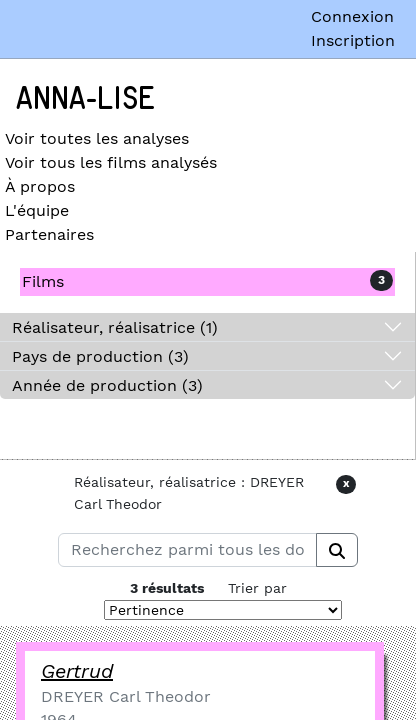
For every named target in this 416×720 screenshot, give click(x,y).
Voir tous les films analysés (111, 162)
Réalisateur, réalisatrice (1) (115, 327)
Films (43, 281)
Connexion (352, 16)
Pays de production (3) (100, 356)
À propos (40, 186)
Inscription (353, 40)
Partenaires (49, 234)
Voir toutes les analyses (97, 138)
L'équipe (37, 210)
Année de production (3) (107, 385)
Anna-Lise (85, 99)
